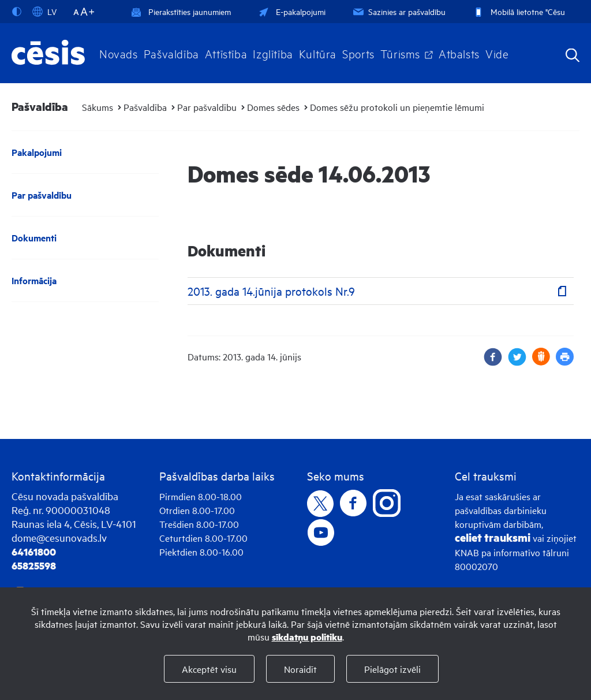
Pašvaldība (171, 53)
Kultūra (318, 53)
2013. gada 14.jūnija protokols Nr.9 (271, 291)
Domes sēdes (273, 107)
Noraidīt (300, 669)
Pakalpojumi (37, 152)
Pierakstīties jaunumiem (181, 11)
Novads (119, 53)
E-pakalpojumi (291, 11)
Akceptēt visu (209, 669)
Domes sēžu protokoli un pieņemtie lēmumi (397, 107)
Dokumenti (34, 238)
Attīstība (226, 53)
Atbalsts (459, 53)
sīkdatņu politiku (307, 637)
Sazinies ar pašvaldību (398, 11)
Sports (358, 53)
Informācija (34, 280)
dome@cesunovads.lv (59, 537)
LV (44, 12)
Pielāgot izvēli (392, 669)
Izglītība (273, 53)
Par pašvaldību (207, 107)
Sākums (98, 107)
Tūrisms (400, 53)
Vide (497, 53)
